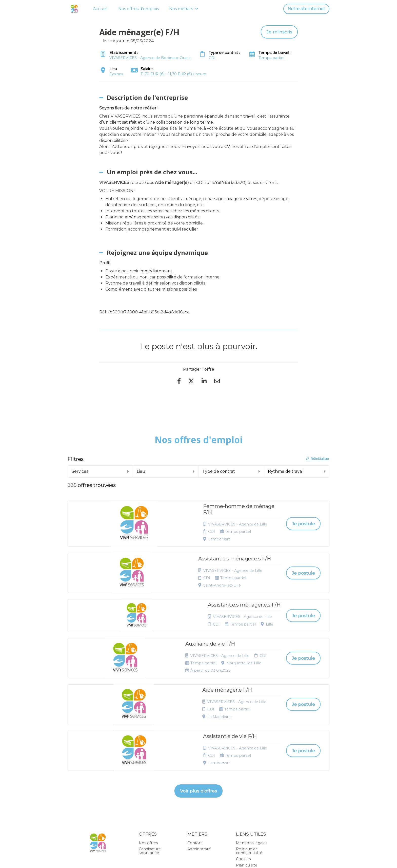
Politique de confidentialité (249, 778)
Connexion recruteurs (246, 800)
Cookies (243, 786)
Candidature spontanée (150, 778)
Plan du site (247, 792)
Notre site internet (306, 9)
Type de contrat (231, 471)
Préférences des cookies (251, 810)
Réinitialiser (318, 459)
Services (100, 471)
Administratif (199, 777)
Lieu (166, 471)
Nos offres (148, 770)
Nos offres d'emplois (138, 9)
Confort (195, 770)
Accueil (100, 9)
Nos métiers (184, 9)
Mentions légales (252, 770)
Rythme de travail (297, 471)
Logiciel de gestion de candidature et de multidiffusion (199, 859)
